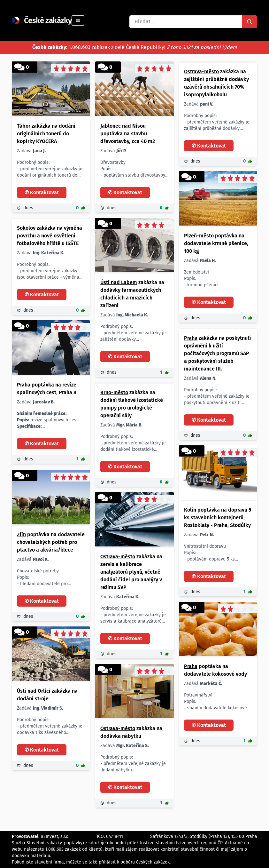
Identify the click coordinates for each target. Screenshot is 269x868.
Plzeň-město (199, 236)
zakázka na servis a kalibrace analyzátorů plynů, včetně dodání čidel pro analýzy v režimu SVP (131, 572)
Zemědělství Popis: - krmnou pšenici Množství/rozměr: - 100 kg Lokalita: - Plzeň (203, 279)
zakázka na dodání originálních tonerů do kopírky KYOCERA (46, 134)
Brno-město (114, 392)
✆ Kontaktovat (42, 192)
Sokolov (26, 228)
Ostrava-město (201, 72)
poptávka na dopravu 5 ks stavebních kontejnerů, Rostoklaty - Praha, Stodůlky (218, 518)
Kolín (190, 510)
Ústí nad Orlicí (34, 691)
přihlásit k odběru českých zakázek (134, 862)
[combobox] (186, 22)
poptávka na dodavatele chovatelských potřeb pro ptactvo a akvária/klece (51, 542)
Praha (24, 385)
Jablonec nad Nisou (123, 126)
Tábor (24, 126)
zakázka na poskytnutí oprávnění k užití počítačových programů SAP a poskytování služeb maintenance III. (218, 353)
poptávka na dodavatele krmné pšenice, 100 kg (216, 243)
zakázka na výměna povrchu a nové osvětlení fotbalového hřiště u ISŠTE (50, 236)
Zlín (21, 534)
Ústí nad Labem (119, 282)
